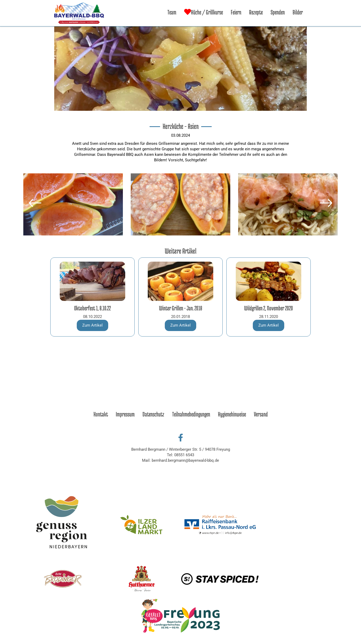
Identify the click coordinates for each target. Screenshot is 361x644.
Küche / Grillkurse (204, 12)
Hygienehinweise (232, 414)
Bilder (298, 12)
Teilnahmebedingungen (191, 414)
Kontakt (101, 414)
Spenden (278, 12)
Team (172, 12)
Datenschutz (153, 414)
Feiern (236, 12)
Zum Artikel (92, 325)
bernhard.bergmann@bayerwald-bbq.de (185, 460)
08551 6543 (184, 455)
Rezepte (256, 12)
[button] (35, 203)
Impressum (125, 414)
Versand (261, 414)
